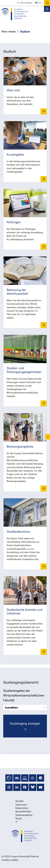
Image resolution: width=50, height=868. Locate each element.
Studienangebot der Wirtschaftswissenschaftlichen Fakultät (24, 695)
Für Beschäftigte (25, 3)
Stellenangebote (24, 815)
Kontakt (19, 801)
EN (40, 3)
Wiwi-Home (9, 32)
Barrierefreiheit (23, 811)
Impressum (21, 805)
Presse (19, 818)
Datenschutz (22, 808)
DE (36, 3)
